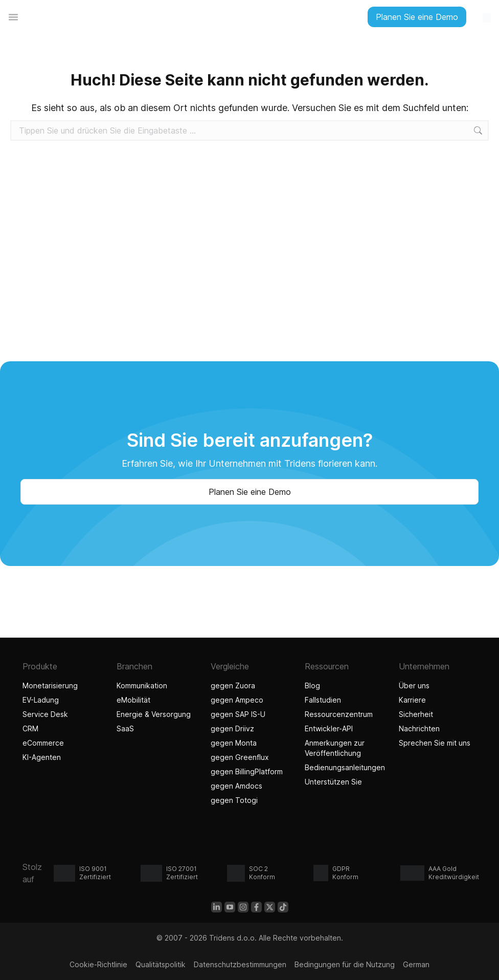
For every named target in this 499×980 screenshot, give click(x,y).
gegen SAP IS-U (238, 714)
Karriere (412, 700)
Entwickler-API (329, 728)
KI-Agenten (43, 757)
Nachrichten (419, 728)
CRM (30, 728)
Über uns (414, 685)
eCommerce (43, 743)
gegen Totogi (235, 800)
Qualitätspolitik (161, 964)
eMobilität (133, 700)
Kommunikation (142, 685)
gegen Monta (234, 743)
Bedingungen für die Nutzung (345, 964)
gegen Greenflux (240, 757)
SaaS (125, 728)
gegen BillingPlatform (247, 771)
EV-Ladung (41, 700)
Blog (312, 685)
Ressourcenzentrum (339, 714)
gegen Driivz (232, 728)
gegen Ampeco (237, 700)
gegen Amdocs (236, 786)
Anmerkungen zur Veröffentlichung (335, 748)
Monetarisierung (50, 685)
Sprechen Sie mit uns (435, 743)
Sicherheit (416, 714)
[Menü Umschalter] (13, 17)
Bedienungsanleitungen (344, 767)
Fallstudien (323, 700)
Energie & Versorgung (154, 714)
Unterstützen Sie (333, 782)
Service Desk (45, 714)
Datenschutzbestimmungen (240, 964)
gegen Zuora (233, 685)
